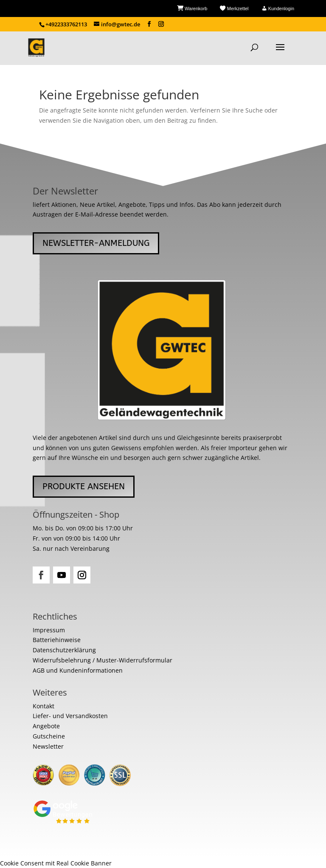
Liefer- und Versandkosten (70, 716)
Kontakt (44, 706)
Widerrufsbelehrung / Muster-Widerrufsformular (103, 660)
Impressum (49, 630)
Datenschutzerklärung (64, 650)
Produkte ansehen (84, 486)
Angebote (46, 726)
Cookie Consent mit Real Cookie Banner (56, 863)
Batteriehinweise (57, 640)
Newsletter (48, 746)
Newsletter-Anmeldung (96, 243)
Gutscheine (49, 736)
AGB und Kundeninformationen (78, 670)
